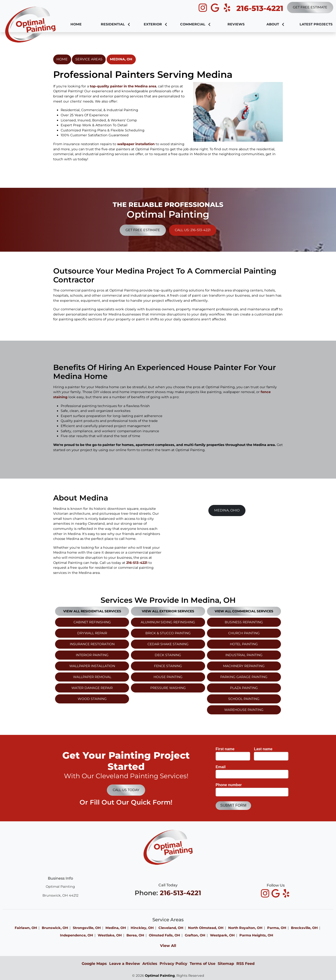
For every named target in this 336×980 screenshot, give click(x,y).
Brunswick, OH (55, 928)
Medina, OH (121, 59)
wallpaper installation (136, 144)
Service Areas (89, 59)
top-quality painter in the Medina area (123, 86)
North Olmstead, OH (206, 928)
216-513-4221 (260, 8)
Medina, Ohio (227, 510)
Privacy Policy (173, 964)
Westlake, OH (110, 935)
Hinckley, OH (142, 928)
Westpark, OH (222, 935)
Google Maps (94, 964)
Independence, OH (77, 935)
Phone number (230, 785)
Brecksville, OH (304, 928)
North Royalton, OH (245, 928)
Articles (150, 964)
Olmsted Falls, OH (164, 935)
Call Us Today (126, 790)
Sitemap (226, 964)
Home (62, 59)
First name (226, 749)
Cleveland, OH (171, 928)
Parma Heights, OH (256, 935)
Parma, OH (277, 928)
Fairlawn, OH (26, 928)
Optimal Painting (160, 976)
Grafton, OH (195, 935)
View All (168, 946)
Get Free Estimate (310, 7)
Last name (264, 749)
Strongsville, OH (87, 928)
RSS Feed (245, 964)
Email (222, 767)
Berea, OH (135, 935)
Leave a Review (125, 964)
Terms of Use (203, 964)
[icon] (203, 8)
